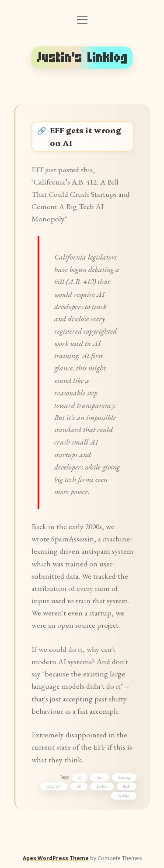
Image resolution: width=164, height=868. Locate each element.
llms (100, 778)
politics (102, 786)
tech (127, 786)
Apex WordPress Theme (56, 858)
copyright (54, 786)
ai (80, 778)
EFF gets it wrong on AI (85, 136)
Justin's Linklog (82, 58)
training (124, 778)
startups (124, 796)
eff (79, 786)
